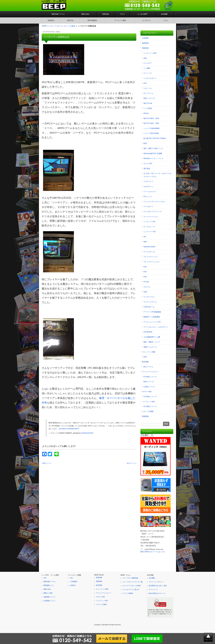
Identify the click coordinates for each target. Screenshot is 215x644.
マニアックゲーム (150, 302)
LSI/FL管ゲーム (149, 307)
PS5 (145, 83)
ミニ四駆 (147, 68)
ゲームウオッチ (149, 252)
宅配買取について (49, 597)
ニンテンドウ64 (149, 222)
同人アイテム (148, 367)
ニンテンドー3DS (150, 53)
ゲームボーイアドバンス (152, 212)
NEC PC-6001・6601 (151, 123)
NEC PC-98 (148, 103)
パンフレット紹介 (149, 402)
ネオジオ (147, 287)
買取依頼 (106, 14)
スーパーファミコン (151, 217)
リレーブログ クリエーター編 (132, 582)
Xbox (145, 292)
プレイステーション (151, 257)
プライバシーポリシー (156, 582)
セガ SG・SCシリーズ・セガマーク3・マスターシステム (158, 175)
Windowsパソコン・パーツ (153, 158)
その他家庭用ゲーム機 (152, 337)
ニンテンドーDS (150, 232)
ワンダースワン (149, 297)
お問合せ (73, 585)
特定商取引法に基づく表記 (158, 586)
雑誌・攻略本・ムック (152, 342)
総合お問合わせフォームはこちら (153, 552)
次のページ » (131, 463)
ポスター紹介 (147, 392)
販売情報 (145, 362)
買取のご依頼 (48, 593)
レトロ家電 (148, 108)
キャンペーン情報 (149, 352)
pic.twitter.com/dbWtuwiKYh (69, 429)
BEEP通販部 (92, 20)
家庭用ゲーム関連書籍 (152, 317)
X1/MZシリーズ (149, 387)
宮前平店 (70, 20)
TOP (45, 578)
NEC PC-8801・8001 (151, 118)
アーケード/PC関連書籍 (152, 312)
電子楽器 (147, 169)
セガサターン (148, 187)
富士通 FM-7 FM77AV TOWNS (155, 138)
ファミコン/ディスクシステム (154, 202)
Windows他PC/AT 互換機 (153, 153)
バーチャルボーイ (150, 78)
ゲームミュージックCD (152, 322)
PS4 (145, 272)
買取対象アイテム (58, 14)
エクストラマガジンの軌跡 (131, 586)
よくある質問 (142, 14)
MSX (145, 143)
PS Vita (146, 282)
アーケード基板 (120, 20)
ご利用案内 (74, 582)
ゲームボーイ (148, 207)
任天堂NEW (148, 332)
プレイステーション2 (151, 262)
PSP (145, 277)
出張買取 (145, 38)
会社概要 (164, 14)
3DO (145, 58)
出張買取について (49, 601)
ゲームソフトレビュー (150, 372)
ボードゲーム (148, 93)
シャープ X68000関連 (151, 128)
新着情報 (145, 416)
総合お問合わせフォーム (157, 593)
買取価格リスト (49, 585)
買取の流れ (85, 14)
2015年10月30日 (87, 433)
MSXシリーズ (148, 382)
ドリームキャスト (150, 192)
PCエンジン (148, 197)
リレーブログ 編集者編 (130, 578)
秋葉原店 (51, 20)
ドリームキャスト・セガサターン (156, 327)
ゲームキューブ (149, 227)
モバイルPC (148, 164)
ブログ (122, 14)
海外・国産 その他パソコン (154, 148)
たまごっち (148, 88)
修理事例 (145, 43)
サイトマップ (153, 589)
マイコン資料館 (128, 593)
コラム (166, 20)
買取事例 (145, 48)
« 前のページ (46, 463)
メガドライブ (148, 181)
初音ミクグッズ (149, 98)
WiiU (145, 242)
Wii (145, 237)
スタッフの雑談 (148, 411)
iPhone (146, 113)
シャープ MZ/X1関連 (151, 133)
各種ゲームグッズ (150, 347)
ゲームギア (148, 63)
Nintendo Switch (149, 247)
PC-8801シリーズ (150, 377)
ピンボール (147, 20)
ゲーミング (148, 73)
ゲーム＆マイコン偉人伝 (131, 589)
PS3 (145, 267)
